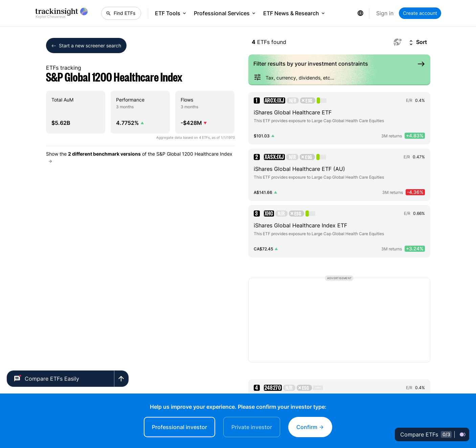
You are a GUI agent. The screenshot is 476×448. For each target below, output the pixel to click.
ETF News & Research (294, 13)
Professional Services (225, 13)
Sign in (385, 13)
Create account (420, 13)
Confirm (310, 427)
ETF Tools (171, 13)
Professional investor (179, 427)
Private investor (252, 427)
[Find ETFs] (121, 13)
